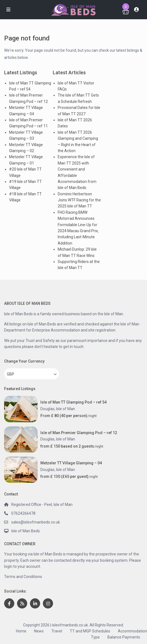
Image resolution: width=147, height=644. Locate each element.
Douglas (47, 409)
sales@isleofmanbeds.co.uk (36, 522)
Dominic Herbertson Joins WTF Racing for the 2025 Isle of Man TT (79, 200)
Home (21, 631)
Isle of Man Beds (26, 531)
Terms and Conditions (23, 577)
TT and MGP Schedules (90, 631)
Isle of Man (66, 409)
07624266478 (23, 513)
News (39, 631)
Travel (57, 631)
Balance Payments (124, 637)
